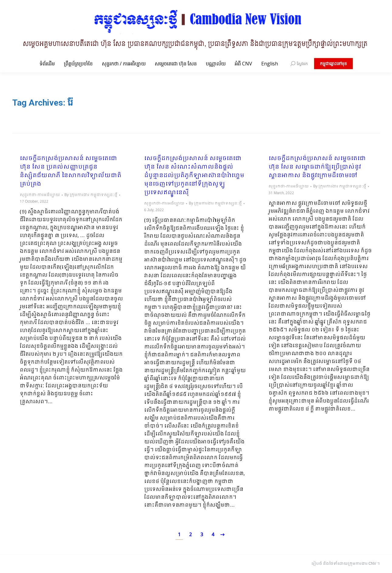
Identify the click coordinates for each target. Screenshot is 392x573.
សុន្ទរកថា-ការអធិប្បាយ (40, 195)
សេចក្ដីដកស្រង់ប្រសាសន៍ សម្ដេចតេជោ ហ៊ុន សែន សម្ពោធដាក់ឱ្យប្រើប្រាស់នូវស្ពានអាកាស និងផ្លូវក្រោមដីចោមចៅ (317, 167)
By (91, 195)
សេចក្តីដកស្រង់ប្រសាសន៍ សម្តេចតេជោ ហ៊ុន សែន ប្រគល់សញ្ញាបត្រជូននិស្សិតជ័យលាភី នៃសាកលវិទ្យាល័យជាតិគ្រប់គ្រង (71, 172)
